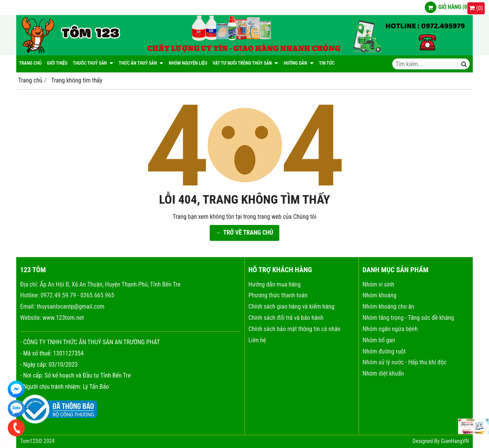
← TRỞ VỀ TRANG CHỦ (245, 233)
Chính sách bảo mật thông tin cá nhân (294, 329)
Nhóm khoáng (380, 295)
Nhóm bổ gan (379, 340)
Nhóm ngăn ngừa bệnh (390, 329)
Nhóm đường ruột (384, 351)
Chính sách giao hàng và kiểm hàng (291, 306)
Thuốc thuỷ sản (93, 63)
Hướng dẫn (298, 63)
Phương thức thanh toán (278, 295)
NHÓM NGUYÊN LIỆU (188, 63)
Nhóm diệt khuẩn (383, 373)
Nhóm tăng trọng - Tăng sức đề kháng (408, 318)
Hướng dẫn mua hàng (274, 284)
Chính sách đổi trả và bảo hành (286, 318)
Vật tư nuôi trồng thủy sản (246, 63)
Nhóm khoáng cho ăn (388, 306)
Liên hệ (257, 340)
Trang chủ (30, 63)
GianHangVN (455, 441)
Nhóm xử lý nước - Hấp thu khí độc (404, 362)
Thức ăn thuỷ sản (141, 63)
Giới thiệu (57, 63)
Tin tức (327, 63)
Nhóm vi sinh (378, 284)
